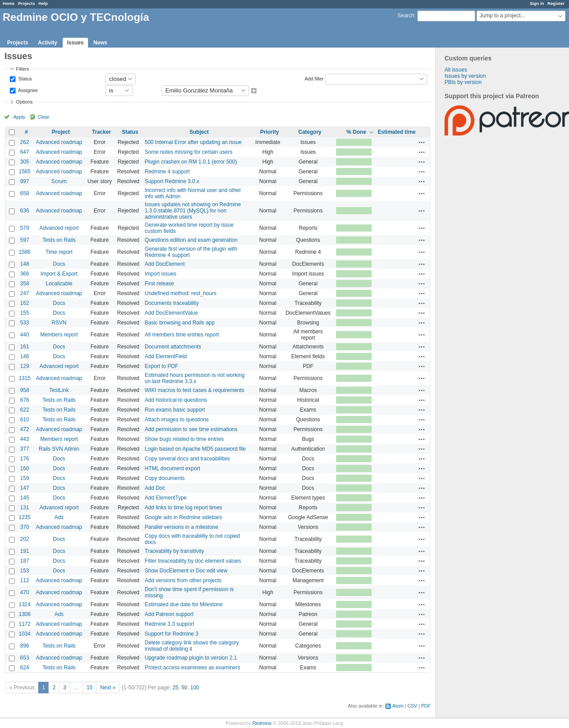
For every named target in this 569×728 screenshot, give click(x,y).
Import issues (161, 274)
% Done (357, 132)
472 (24, 429)
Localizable (59, 284)
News (100, 43)
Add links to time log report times (184, 508)
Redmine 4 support (167, 172)
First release (160, 284)
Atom (398, 706)
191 (24, 551)
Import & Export (59, 274)
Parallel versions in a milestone (182, 527)
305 (24, 162)
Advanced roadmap (59, 142)
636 (24, 211)
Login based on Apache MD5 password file (195, 449)
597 (24, 240)
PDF (426, 706)
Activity (47, 43)
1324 (25, 604)
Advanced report (59, 228)
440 (24, 335)
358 (24, 284)
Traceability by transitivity (175, 551)
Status (24, 78)
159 (24, 478)
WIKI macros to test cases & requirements (195, 390)
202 (24, 539)
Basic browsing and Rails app (180, 323)
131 (24, 508)
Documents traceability (172, 303)
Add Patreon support (169, 614)
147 (24, 488)
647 (24, 152)
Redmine (262, 723)
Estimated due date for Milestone (184, 604)
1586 (25, 252)
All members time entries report (182, 335)
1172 (25, 624)
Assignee (27, 90)
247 (24, 293)
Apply (19, 117)
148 (24, 264)
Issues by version (465, 76)
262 (24, 142)
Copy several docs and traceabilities (188, 459)
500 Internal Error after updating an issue (193, 142)
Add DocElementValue (172, 313)
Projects (27, 3)
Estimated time (397, 132)
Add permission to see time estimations (191, 429)
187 (24, 561)
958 (24, 390)
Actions (422, 142)
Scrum (59, 181)
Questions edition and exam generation (191, 240)
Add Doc (155, 488)
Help (43, 3)
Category (310, 132)
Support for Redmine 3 (172, 634)
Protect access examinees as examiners (193, 668)
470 (24, 592)
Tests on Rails (59, 240)
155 (24, 313)
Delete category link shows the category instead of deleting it (192, 646)
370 (24, 527)
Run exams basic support (175, 410)
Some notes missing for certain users (189, 152)
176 (24, 459)
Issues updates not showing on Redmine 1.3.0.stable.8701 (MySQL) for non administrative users (193, 211)
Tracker (102, 132)
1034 (25, 634)
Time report (59, 252)
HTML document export (173, 468)
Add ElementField (166, 356)
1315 (25, 378)
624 (24, 668)
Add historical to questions (176, 400)
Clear (44, 117)
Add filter (314, 78)
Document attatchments (173, 347)
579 (24, 228)
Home (9, 3)
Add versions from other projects (183, 580)
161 (24, 347)
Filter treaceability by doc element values (193, 561)
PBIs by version (463, 82)
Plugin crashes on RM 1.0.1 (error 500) (191, 162)
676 (24, 400)
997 (24, 181)
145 (24, 498)
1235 (25, 517)
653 (24, 658)
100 (195, 688)
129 (24, 366)
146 (24, 356)
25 (175, 688)
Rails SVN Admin (59, 449)
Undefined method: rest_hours (181, 293)
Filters (22, 69)
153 (24, 571)
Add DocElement (165, 264)
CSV (412, 706)
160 (24, 468)
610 (24, 420)
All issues (456, 70)
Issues (75, 43)
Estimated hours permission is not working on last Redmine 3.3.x (195, 378)
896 (24, 646)
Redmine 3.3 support (170, 624)
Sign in (537, 3)
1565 (25, 172)
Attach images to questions (177, 420)
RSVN (59, 323)
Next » (108, 688)
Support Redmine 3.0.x (172, 181)
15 (90, 688)
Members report (59, 335)
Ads (59, 517)
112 (24, 580)
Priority (269, 132)
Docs (59, 264)
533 (24, 323)
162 (24, 303)
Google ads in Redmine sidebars (184, 517)
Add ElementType (166, 498)
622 (24, 410)
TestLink (59, 390)
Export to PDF (162, 366)
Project (61, 132)
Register (556, 3)
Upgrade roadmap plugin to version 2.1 (191, 658)
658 (24, 193)
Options (24, 102)
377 (24, 449)
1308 (25, 614)
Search (406, 16)
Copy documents (165, 478)
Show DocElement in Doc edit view (186, 571)
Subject (199, 132)
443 (24, 439)
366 (24, 274)
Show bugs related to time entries (184, 439)
